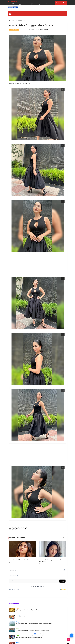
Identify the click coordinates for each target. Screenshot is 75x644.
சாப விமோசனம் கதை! (23, 617)
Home (12, 20)
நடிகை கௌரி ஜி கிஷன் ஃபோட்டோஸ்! (20, 560)
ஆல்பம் (20, 20)
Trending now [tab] (14, 604)
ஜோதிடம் (18, 608)
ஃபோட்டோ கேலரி (14, 30)
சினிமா (18, 642)
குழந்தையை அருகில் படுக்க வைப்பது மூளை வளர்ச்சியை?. (38, 4)
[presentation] (64, 538)
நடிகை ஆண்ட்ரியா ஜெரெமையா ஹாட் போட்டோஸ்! (50, 561)
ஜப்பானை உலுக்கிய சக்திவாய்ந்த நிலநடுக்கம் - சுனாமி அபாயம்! (34, 624)
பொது (18, 622)
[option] (38, 4)
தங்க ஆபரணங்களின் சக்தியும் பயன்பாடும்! (28, 610)
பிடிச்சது (18, 615)
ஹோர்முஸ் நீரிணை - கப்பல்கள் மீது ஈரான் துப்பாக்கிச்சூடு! (33, 631)
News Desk (30, 30)
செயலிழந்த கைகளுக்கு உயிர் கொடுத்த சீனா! (29, 637)
